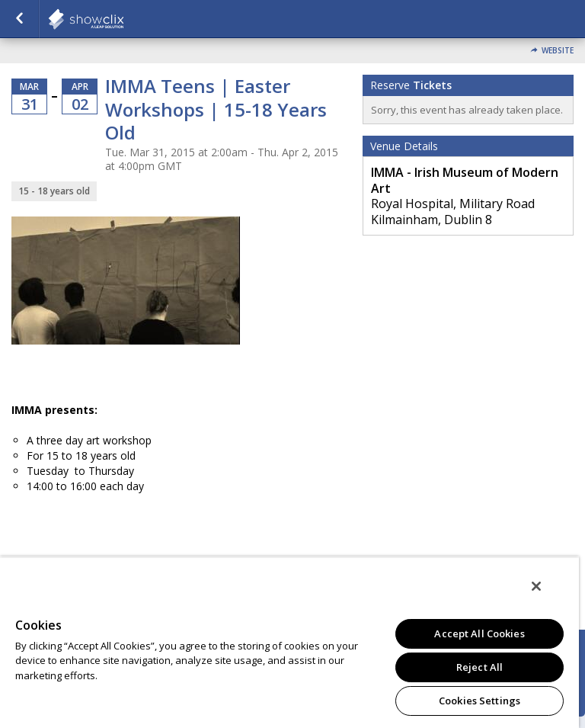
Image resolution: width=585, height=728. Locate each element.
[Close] (536, 586)
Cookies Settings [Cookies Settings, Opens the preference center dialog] (480, 701)
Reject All (480, 667)
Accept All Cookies (479, 633)
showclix (123, 19)
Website (558, 51)
